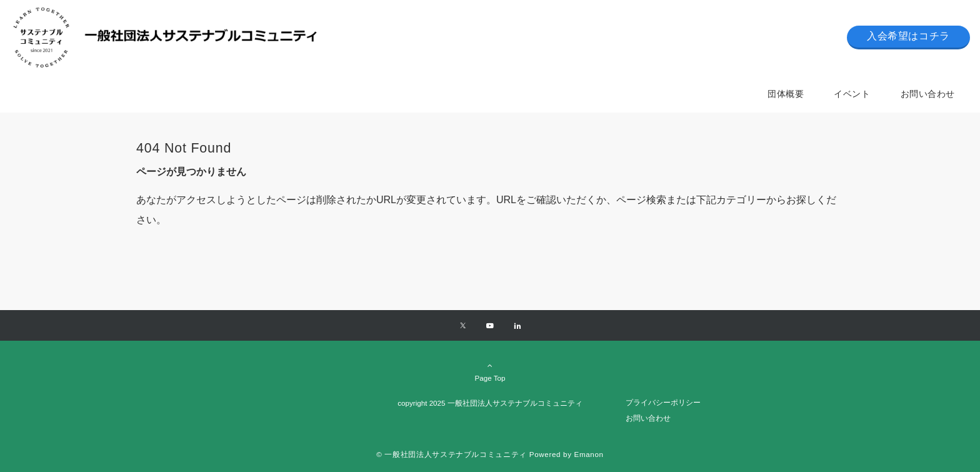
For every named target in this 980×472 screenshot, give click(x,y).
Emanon (589, 454)
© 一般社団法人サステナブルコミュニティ (452, 454)
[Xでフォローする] (463, 326)
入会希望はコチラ (908, 36)
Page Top (490, 371)
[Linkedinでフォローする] (517, 326)
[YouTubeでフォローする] (490, 326)
